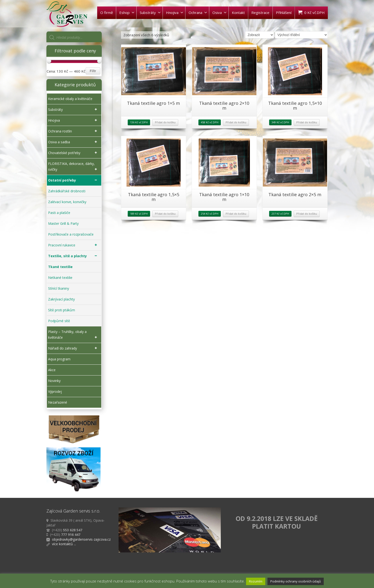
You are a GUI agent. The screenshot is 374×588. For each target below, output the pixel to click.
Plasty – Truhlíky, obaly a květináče (73, 335)
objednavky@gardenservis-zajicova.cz (81, 539)
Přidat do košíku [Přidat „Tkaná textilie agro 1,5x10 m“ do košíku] (307, 122)
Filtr (93, 71)
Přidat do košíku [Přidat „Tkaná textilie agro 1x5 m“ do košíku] (165, 122)
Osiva (219, 13)
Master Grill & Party (63, 223)
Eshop (127, 13)
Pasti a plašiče (59, 213)
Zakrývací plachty (61, 299)
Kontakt (238, 13)
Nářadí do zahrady (73, 348)
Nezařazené (58, 402)
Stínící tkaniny (59, 288)
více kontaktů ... (64, 544)
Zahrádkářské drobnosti (67, 191)
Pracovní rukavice (73, 245)
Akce (52, 370)
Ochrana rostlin (73, 131)
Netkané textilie (60, 278)
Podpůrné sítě (59, 321)
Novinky (54, 381)
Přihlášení (284, 13)
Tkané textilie (60, 267)
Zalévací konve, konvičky (67, 202)
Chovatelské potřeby (73, 153)
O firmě (107, 13)
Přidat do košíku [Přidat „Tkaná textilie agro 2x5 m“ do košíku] (307, 214)
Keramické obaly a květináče (70, 99)
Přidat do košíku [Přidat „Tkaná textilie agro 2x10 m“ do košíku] (236, 122)
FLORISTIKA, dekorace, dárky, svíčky (73, 167)
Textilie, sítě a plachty (73, 256)
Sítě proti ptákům (62, 310)
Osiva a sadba (73, 142)
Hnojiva (175, 13)
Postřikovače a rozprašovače (71, 234)
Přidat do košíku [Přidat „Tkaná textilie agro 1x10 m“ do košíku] (236, 214)
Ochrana (198, 13)
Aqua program (59, 359)
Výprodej (55, 391)
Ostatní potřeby (73, 180)
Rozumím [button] (256, 581)
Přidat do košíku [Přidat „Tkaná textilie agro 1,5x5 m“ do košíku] (165, 214)
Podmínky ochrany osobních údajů (296, 581)
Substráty (150, 13)
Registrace (260, 13)
